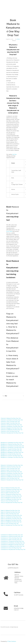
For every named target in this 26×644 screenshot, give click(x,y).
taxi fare (14, 154)
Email (16, 606)
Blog (6, 396)
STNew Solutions (12, 641)
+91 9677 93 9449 (19, 595)
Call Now (17, 593)
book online (9, 231)
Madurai (14, 41)
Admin (18, 39)
